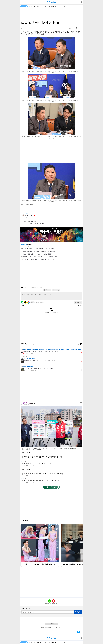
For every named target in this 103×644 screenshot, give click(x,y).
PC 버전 (51, 624)
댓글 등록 (79, 302)
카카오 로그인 (25, 302)
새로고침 (33, 244)
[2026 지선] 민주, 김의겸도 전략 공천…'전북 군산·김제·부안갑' (41, 480)
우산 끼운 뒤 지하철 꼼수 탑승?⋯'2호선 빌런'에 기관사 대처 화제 (38, 249)
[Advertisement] (52, 14)
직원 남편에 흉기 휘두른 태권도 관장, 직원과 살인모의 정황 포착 (38, 259)
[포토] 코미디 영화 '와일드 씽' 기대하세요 (34, 224)
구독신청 (78, 612)
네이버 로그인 (22, 302)
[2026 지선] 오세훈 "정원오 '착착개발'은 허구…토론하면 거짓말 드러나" (43, 474)
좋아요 (34, 215)
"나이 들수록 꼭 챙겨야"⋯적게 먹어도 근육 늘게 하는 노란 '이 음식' (47, 6)
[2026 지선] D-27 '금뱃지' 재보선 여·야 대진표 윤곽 (37, 463)
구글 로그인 (28, 302)
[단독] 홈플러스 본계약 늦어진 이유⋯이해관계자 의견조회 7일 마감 (39, 251)
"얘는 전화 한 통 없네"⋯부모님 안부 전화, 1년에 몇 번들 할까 (37, 254)
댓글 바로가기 (78, 632)
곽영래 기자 (29, 215)
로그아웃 (33, 302)
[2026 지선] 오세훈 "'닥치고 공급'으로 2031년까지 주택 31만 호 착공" (43, 457)
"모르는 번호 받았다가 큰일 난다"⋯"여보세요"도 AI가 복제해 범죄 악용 (40, 257)
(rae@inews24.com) (31, 204)
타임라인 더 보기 (51, 487)
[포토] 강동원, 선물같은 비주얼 (31, 221)
